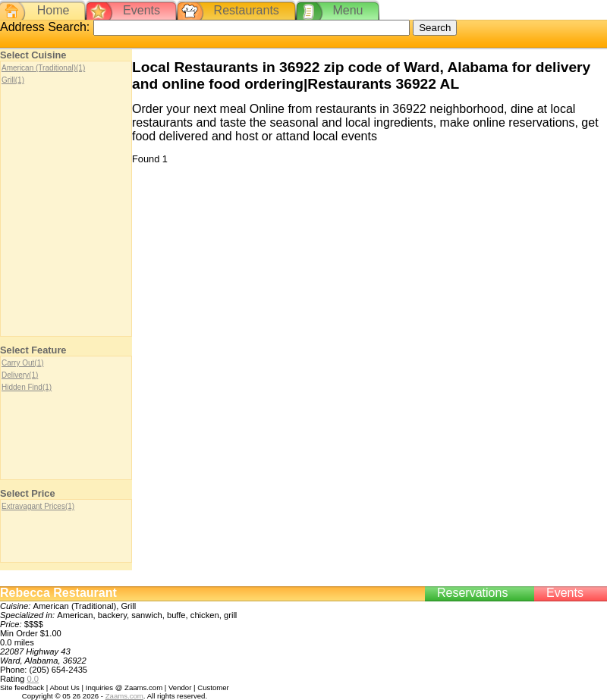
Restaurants (247, 10)
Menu (348, 10)
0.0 (33, 679)
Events (142, 10)
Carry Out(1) (23, 363)
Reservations (472, 593)
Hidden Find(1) (27, 387)
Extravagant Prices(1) (38, 506)
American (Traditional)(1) (43, 68)
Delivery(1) (20, 375)
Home (53, 10)
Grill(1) (13, 80)
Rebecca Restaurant (58, 593)
